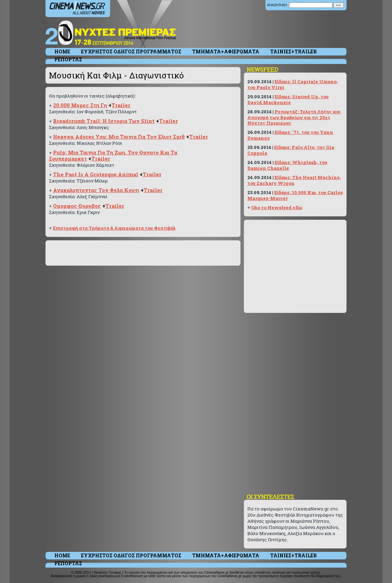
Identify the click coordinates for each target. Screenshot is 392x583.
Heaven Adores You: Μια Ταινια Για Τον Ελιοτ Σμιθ (119, 137)
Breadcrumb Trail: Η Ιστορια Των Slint (104, 121)
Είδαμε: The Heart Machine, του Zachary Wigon (294, 180)
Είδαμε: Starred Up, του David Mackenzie (288, 99)
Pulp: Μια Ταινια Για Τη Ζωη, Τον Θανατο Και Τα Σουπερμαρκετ (113, 156)
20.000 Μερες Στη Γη (80, 105)
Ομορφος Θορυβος (77, 206)
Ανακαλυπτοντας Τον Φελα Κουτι (96, 190)
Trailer (121, 105)
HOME (62, 52)
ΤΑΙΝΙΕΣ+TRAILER (293, 52)
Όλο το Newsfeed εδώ (277, 207)
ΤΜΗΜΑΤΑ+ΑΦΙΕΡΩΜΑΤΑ (226, 52)
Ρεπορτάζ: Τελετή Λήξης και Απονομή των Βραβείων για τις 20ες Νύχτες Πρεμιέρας (294, 117)
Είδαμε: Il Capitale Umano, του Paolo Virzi (293, 84)
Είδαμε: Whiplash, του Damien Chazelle (287, 165)
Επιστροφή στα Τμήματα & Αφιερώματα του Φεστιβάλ (114, 228)
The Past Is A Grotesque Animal (96, 174)
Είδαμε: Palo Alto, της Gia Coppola (291, 150)
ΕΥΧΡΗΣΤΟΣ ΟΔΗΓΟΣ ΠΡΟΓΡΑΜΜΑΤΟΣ (131, 52)
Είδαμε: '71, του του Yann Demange (290, 135)
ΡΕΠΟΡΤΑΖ (68, 59)
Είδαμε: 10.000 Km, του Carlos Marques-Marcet (295, 195)
